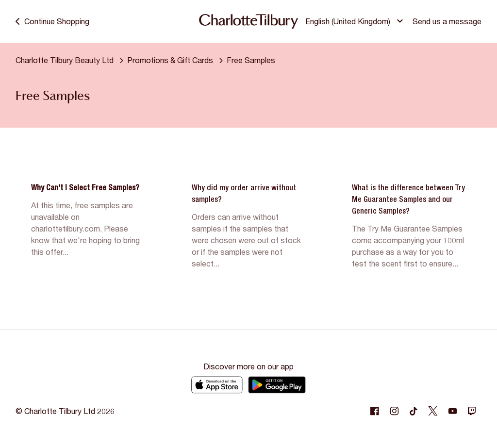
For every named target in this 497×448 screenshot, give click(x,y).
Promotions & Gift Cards (170, 60)
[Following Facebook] (375, 411)
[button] (356, 21)
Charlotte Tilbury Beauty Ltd (65, 60)
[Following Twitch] (472, 411)
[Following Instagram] (394, 411)
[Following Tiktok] (414, 411)
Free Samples (251, 60)
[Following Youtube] (452, 411)
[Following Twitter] (433, 411)
